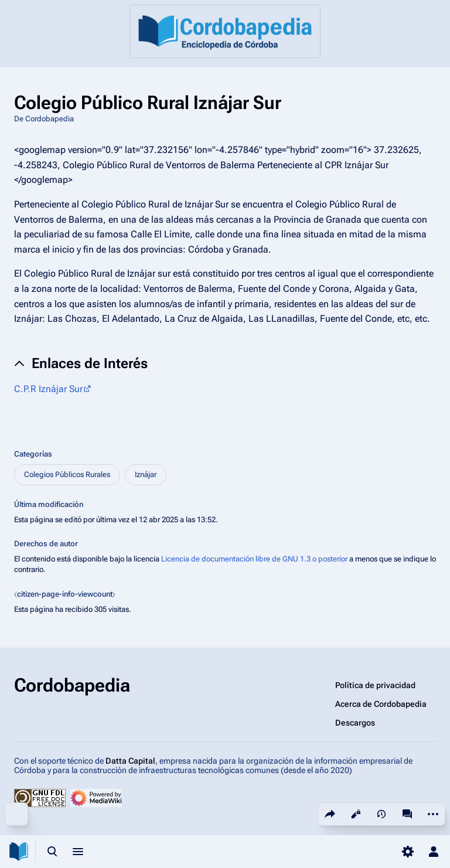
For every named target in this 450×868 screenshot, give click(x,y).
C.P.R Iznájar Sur (48, 389)
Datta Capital (130, 761)
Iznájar (146, 474)
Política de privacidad (375, 685)
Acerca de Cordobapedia (381, 704)
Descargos (355, 723)
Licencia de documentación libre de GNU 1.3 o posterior (254, 559)
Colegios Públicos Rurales (67, 474)
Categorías (33, 454)
